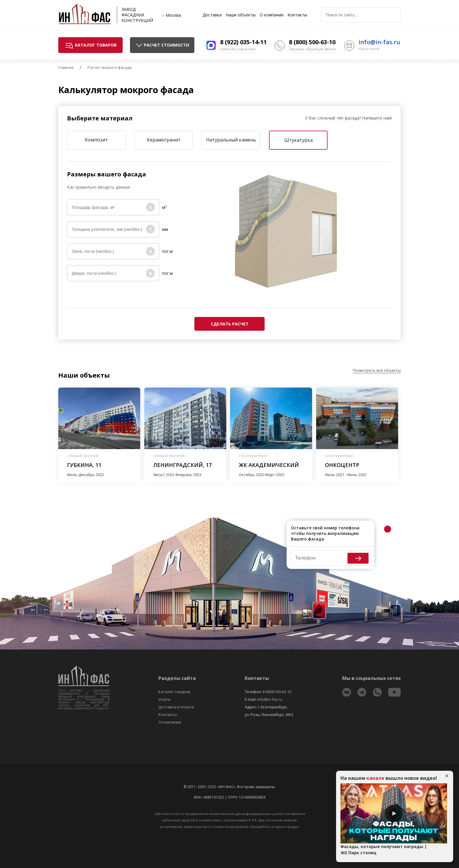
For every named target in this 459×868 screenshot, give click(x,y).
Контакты (297, 15)
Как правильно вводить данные (99, 187)
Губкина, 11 (84, 465)
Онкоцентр (342, 465)
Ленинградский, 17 (182, 465)
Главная (66, 67)
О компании (272, 15)
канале (375, 778)
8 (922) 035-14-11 (243, 42)
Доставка (212, 15)
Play (394, 814)
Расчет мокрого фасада (110, 67)
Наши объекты (241, 15)
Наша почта (369, 49)
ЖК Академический (269, 465)
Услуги (164, 699)
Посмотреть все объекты (377, 370)
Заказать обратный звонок (313, 49)
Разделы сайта (177, 678)
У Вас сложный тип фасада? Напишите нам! (348, 118)
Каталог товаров (174, 692)
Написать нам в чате (238, 49)
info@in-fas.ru (379, 42)
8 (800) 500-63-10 (312, 42)
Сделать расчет (230, 324)
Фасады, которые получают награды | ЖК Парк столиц (384, 850)
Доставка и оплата (176, 707)
